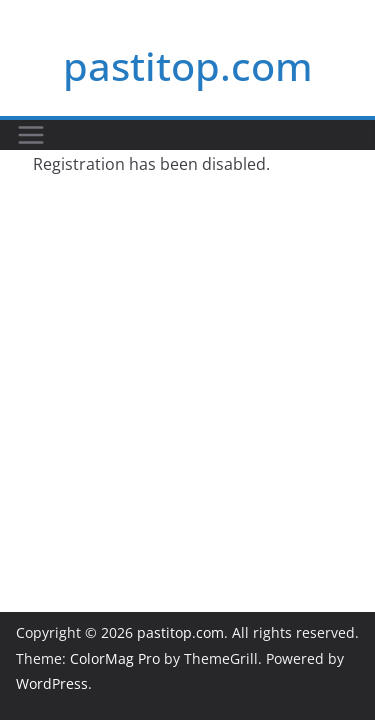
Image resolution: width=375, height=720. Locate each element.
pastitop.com (188, 65)
